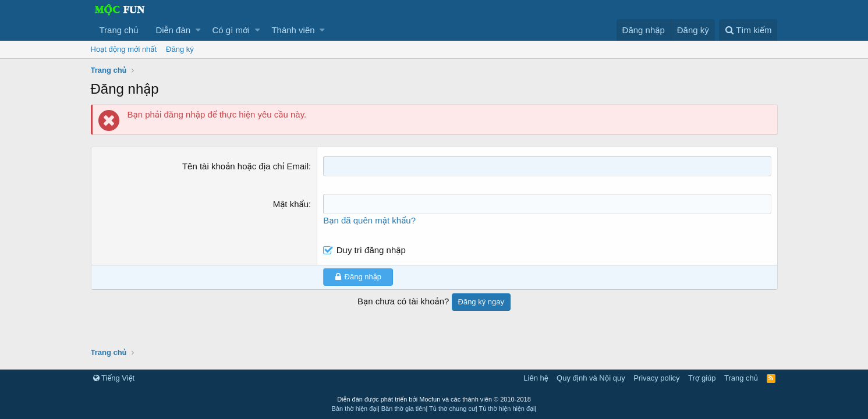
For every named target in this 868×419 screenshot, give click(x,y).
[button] (198, 30)
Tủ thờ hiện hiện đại (507, 409)
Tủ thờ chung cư (452, 409)
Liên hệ (536, 378)
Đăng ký (180, 49)
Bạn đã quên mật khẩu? (369, 220)
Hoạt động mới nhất (124, 49)
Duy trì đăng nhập (371, 250)
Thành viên (293, 30)
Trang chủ (119, 30)
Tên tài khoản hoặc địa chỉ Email (245, 166)
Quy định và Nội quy (591, 378)
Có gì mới (231, 30)
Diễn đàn (173, 30)
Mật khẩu (291, 204)
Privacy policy (656, 378)
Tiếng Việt (114, 378)
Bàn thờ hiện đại (355, 409)
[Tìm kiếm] (748, 30)
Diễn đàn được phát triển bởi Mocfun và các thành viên (434, 399)
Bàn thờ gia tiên (404, 409)
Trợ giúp (702, 378)
